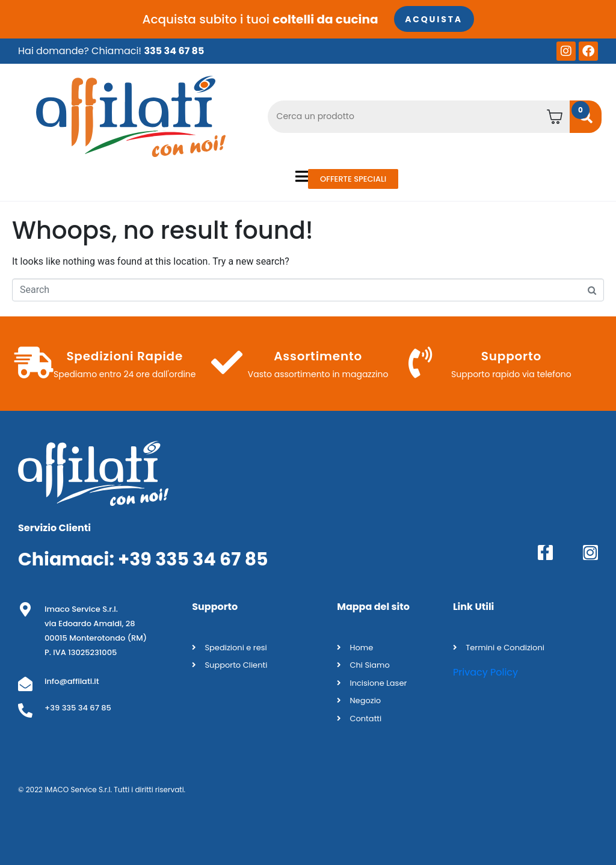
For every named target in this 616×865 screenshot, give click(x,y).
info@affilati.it (72, 681)
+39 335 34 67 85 (193, 559)
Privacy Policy (485, 672)
